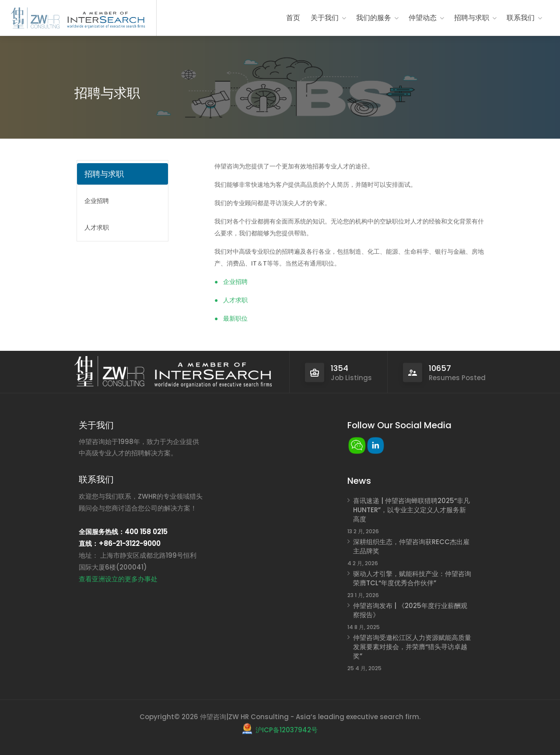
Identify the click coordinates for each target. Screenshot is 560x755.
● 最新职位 (231, 318)
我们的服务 (374, 18)
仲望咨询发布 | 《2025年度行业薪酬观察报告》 (410, 610)
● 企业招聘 (231, 282)
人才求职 (97, 227)
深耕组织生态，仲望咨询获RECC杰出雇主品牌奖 (411, 546)
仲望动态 (423, 18)
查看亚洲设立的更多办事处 (118, 579)
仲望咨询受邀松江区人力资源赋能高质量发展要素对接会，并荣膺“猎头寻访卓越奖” (412, 647)
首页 (293, 18)
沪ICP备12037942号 (287, 730)
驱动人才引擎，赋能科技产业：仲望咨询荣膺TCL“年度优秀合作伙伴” (412, 578)
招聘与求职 (472, 18)
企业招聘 (97, 201)
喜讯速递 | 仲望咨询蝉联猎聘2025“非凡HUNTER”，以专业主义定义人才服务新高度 (411, 510)
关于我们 (325, 18)
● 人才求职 (231, 300)
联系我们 (521, 18)
